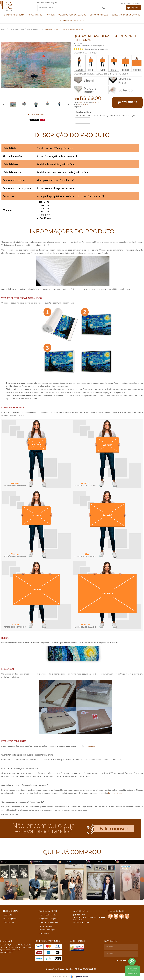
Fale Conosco (137, 3)
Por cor (50, 15)
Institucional (10, 911)
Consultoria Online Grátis (126, 15)
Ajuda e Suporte (48, 911)
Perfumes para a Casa (72, 21)
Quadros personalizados (72, 15)
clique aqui (90, 746)
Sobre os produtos (11, 919)
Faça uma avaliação (101, 49)
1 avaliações (89, 49)
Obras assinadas (99, 15)
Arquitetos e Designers (49, 919)
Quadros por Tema (14, 15)
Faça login (55, 3)
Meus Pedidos (126, 3)
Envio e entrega (115, 793)
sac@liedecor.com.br (81, 922)
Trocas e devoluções (48, 930)
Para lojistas (45, 933)
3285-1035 (79, 915)
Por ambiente (35, 15)
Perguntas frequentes (48, 915)
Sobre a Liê (8, 915)
